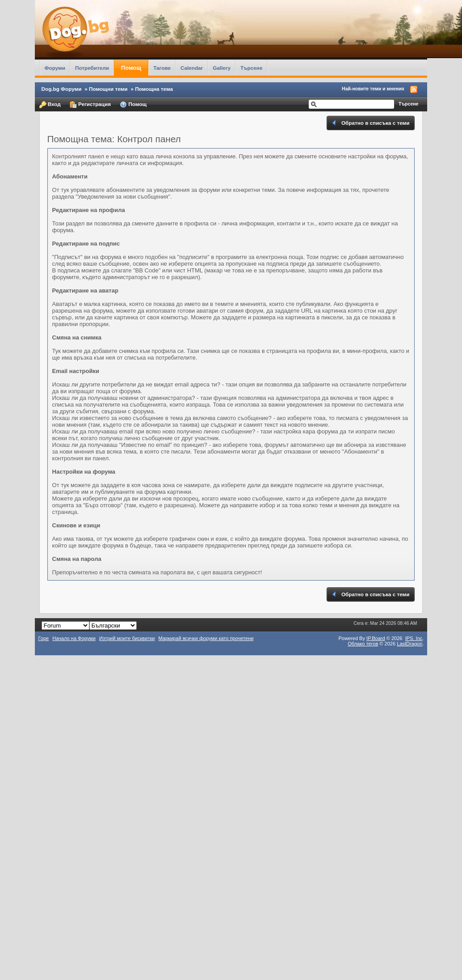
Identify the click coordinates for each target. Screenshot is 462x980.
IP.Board (376, 638)
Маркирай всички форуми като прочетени (206, 638)
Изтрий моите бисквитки (127, 638)
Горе (44, 638)
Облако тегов (363, 644)
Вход (50, 105)
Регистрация (90, 105)
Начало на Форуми (74, 638)
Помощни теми (108, 89)
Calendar (192, 68)
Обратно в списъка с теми (370, 123)
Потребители (92, 68)
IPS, (414, 638)
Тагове (162, 68)
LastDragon (409, 644)
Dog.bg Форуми (62, 89)
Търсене (252, 68)
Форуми (55, 68)
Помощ (131, 68)
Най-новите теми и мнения (373, 89)
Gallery (222, 68)
